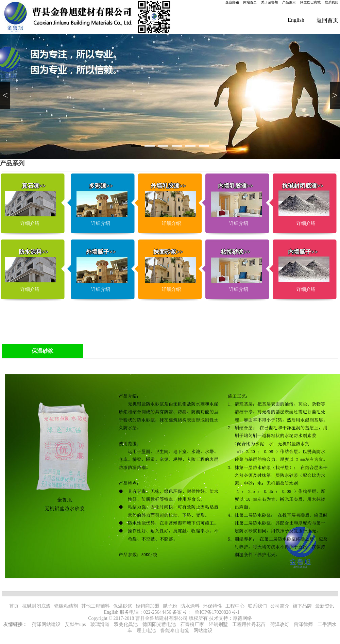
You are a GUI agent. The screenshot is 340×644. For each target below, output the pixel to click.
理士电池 (146, 631)
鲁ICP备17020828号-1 (217, 612)
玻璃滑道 (100, 624)
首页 (14, 606)
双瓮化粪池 (126, 624)
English (296, 20)
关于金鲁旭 (270, 2)
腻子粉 (170, 606)
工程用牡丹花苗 (249, 624)
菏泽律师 (303, 624)
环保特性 (213, 606)
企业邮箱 (232, 2)
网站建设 (203, 631)
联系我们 (331, 2)
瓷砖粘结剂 (66, 606)
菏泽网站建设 (46, 624)
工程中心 (235, 606)
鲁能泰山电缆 (175, 631)
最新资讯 (325, 606)
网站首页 (250, 2)
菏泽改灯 (280, 624)
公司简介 (280, 606)
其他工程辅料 (96, 606)
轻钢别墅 (218, 624)
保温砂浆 (123, 606)
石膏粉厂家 (192, 624)
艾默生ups (75, 624)
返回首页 (327, 20)
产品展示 (289, 2)
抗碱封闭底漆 (36, 606)
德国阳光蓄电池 (159, 624)
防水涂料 (190, 606)
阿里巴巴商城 (310, 2)
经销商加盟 (148, 606)
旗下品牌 (302, 606)
